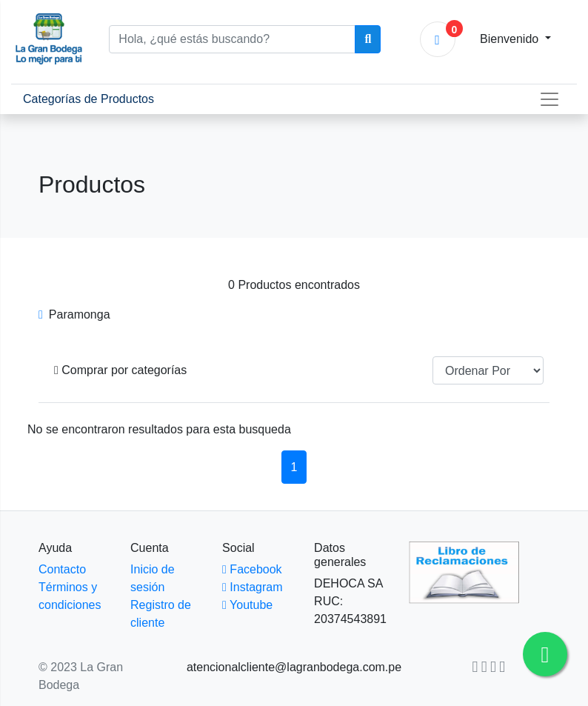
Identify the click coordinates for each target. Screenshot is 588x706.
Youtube (247, 605)
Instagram (252, 587)
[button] (120, 370)
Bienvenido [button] (511, 39)
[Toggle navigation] (549, 99)
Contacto (62, 569)
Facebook (252, 569)
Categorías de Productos (94, 97)
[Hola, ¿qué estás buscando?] (232, 39)
